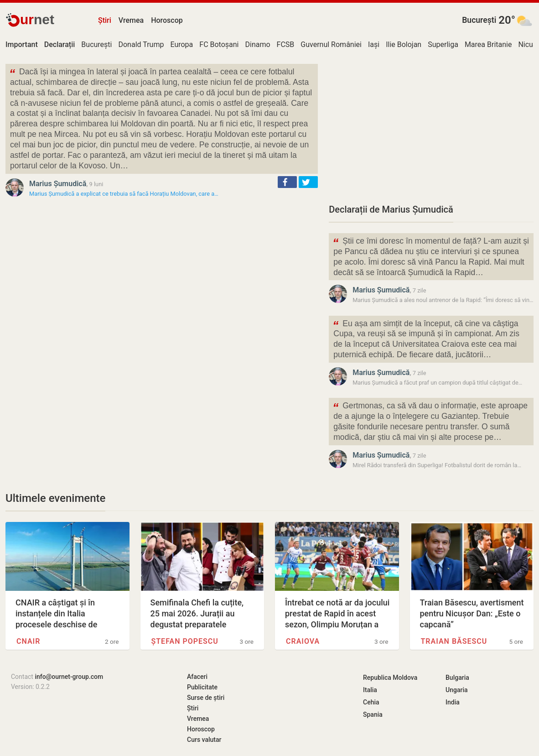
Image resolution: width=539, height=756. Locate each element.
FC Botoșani (219, 44)
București (479, 20)
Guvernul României (331, 44)
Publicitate (202, 687)
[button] (287, 182)
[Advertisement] (431, 128)
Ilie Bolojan (404, 44)
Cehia (371, 702)
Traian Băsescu (454, 641)
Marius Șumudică (58, 184)
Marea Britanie (488, 44)
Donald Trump (141, 44)
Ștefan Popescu (185, 641)
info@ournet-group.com (69, 677)
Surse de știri (206, 698)
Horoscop (167, 20)
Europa (181, 44)
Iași (374, 44)
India (453, 702)
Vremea (131, 20)
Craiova (303, 641)
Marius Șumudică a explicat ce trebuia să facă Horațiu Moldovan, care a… (124, 194)
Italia (370, 690)
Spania (373, 714)
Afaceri (197, 677)
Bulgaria (457, 678)
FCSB (286, 44)
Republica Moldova (390, 678)
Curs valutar (204, 740)
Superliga (443, 44)
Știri (105, 20)
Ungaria (457, 690)
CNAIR (28, 641)
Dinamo (258, 44)
